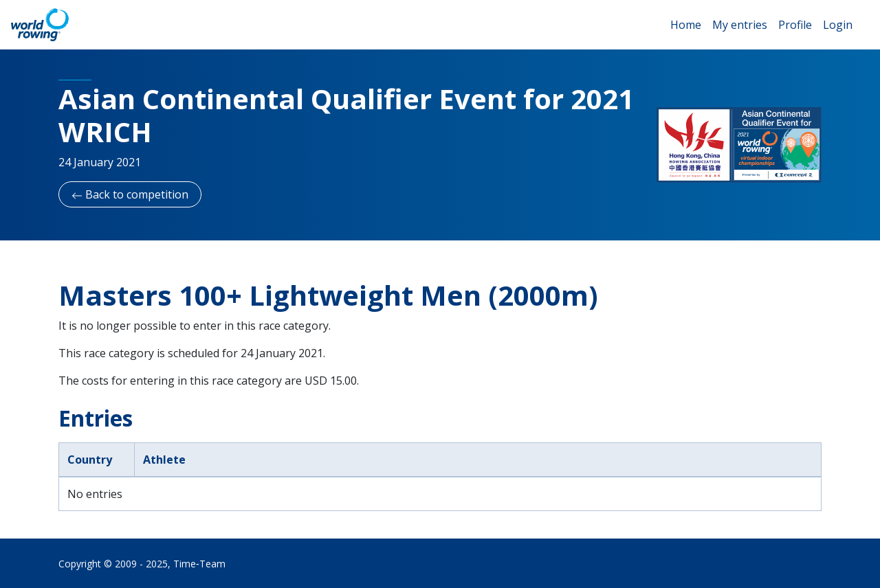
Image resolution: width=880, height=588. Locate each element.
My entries (740, 25)
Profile (795, 25)
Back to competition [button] (130, 194)
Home (686, 25)
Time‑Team (199, 564)
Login (838, 25)
